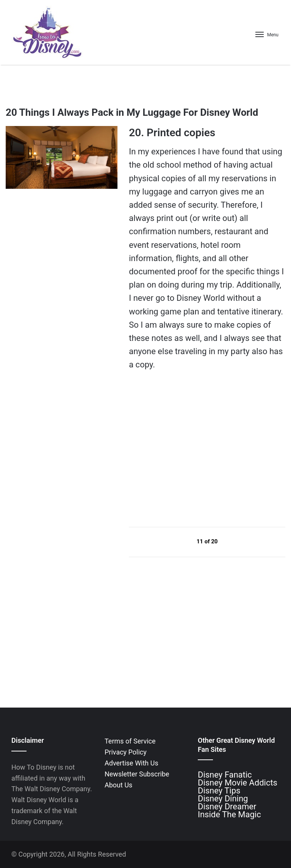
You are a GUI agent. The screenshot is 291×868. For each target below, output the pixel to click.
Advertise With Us (131, 763)
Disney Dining (223, 799)
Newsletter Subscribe (137, 774)
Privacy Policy (126, 752)
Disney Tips (219, 791)
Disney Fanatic (225, 775)
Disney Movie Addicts (238, 783)
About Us (118, 785)
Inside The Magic (229, 814)
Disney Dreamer (227, 807)
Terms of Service (130, 741)
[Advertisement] (186, 448)
